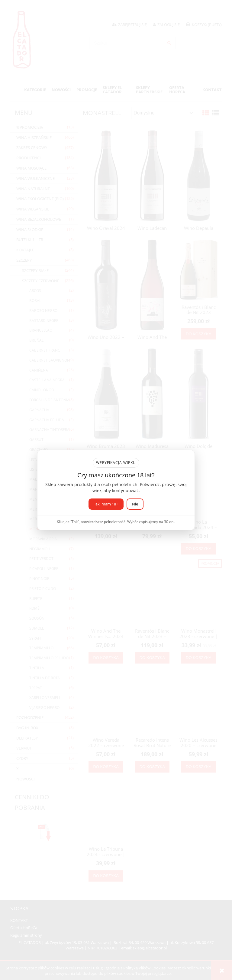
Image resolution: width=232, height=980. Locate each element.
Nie (135, 504)
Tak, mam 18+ (106, 504)
